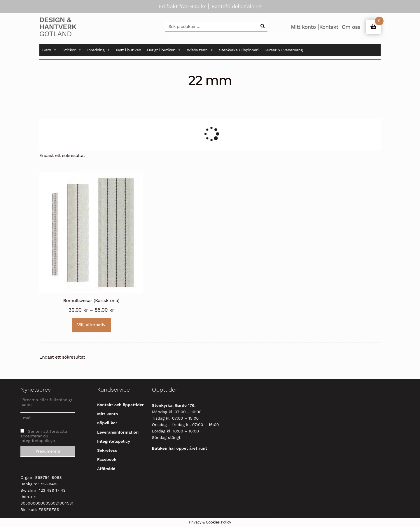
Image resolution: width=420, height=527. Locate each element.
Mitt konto (303, 27)
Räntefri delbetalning (236, 6)
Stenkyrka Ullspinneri (239, 50)
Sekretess (107, 450)
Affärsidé (106, 469)
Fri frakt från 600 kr (182, 6)
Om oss (351, 27)
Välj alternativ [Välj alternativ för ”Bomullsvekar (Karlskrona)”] (91, 325)
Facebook (107, 459)
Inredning (99, 50)
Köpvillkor (107, 423)
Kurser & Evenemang (284, 50)
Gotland (67, 27)
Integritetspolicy (114, 441)
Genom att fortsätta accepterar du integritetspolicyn (44, 436)
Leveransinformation (118, 432)
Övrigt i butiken (164, 50)
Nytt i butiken (129, 50)
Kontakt (329, 27)
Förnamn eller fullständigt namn (46, 402)
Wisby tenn (200, 50)
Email (26, 418)
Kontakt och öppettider (120, 405)
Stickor (72, 50)
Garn (50, 50)
